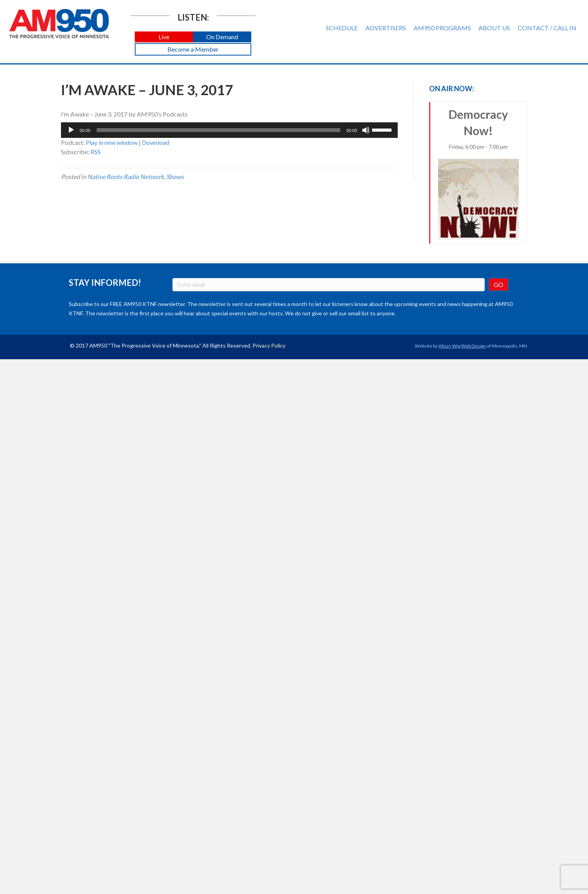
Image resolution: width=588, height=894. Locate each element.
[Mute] (366, 130)
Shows (175, 177)
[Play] (71, 130)
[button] (164, 37)
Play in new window (112, 142)
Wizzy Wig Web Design (462, 346)
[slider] (218, 130)
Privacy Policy (269, 345)
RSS (96, 152)
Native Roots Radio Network (126, 177)
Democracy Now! (479, 174)
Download (156, 142)
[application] (229, 130)
